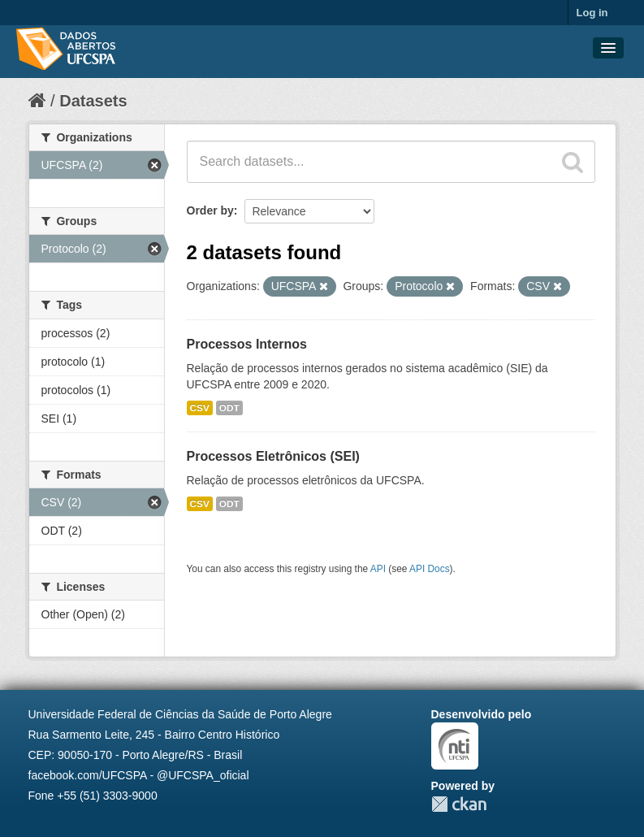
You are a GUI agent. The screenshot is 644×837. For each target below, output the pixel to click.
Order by (210, 210)
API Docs (430, 569)
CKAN (459, 804)
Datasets (93, 101)
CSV (200, 408)
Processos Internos (247, 344)
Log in (592, 13)
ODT (229, 408)
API (378, 569)
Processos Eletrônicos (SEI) (273, 456)
